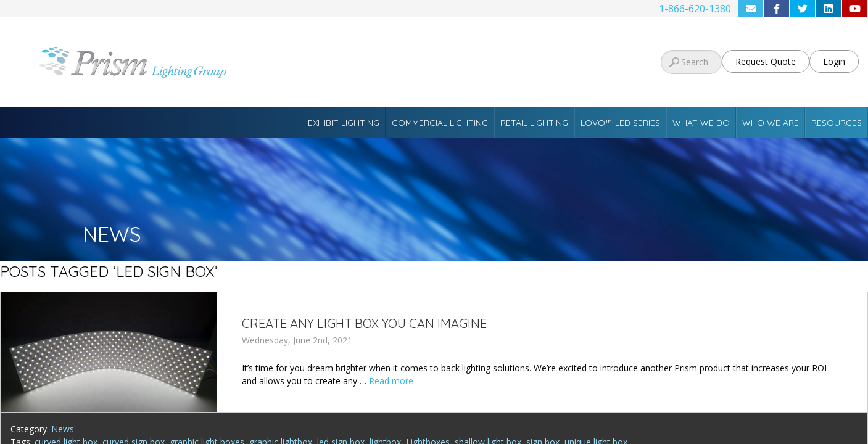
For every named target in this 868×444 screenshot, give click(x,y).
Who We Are (771, 123)
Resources (837, 123)
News (63, 429)
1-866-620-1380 (695, 9)
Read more (391, 381)
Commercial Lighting (440, 123)
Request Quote (766, 61)
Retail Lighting (534, 123)
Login (834, 61)
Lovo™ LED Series (620, 123)
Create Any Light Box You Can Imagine (364, 323)
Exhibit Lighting (344, 123)
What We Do (701, 123)
